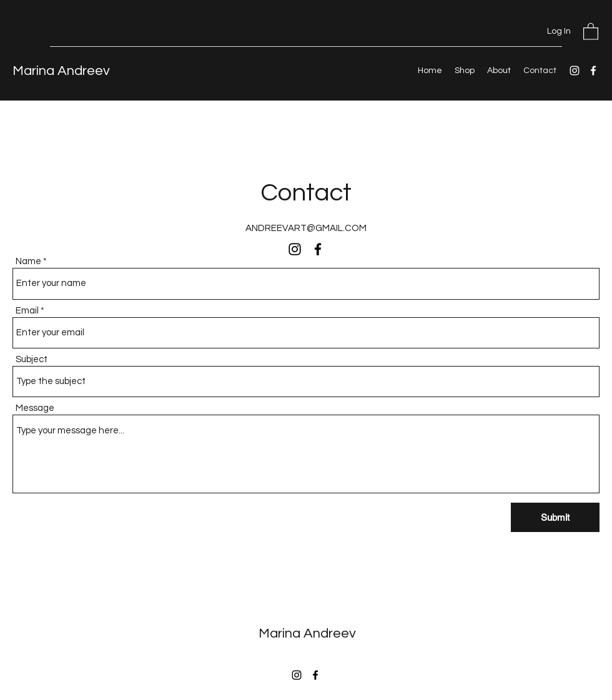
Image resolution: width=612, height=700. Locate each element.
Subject (32, 359)
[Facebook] (593, 71)
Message (35, 408)
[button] (591, 31)
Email (27, 311)
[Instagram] (575, 71)
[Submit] (555, 517)
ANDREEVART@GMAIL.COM (306, 228)
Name (28, 261)
